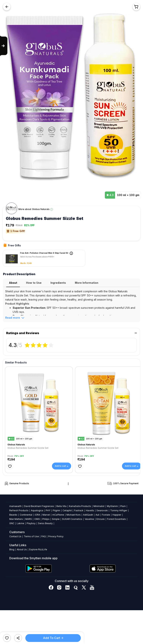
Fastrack (79, 510)
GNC (12, 523)
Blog (12, 549)
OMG (37, 519)
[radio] (27, 345)
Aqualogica (37, 510)
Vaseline (89, 519)
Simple (56, 519)
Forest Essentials (116, 519)
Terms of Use (31, 536)
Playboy (31, 523)
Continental (26, 515)
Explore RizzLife (38, 549)
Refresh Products (19, 510)
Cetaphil (67, 510)
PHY (48, 510)
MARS (29, 519)
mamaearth (15, 506)
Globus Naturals (41, 209)
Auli (97, 515)
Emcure (101, 519)
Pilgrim (56, 510)
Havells (90, 510)
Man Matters (16, 519)
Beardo (13, 515)
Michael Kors (74, 515)
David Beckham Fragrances (39, 506)
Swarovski (102, 510)
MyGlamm (112, 506)
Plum (123, 506)
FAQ (44, 536)
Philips (46, 519)
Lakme (20, 523)
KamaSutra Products (80, 506)
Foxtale (106, 515)
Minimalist (99, 506)
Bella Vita (61, 506)
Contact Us (15, 536)
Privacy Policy (56, 536)
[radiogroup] (39, 345)
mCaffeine (58, 515)
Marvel (46, 515)
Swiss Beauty (45, 523)
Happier (117, 515)
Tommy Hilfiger (119, 510)
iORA (37, 515)
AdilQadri (88, 515)
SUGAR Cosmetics (72, 519)
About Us (22, 549)
